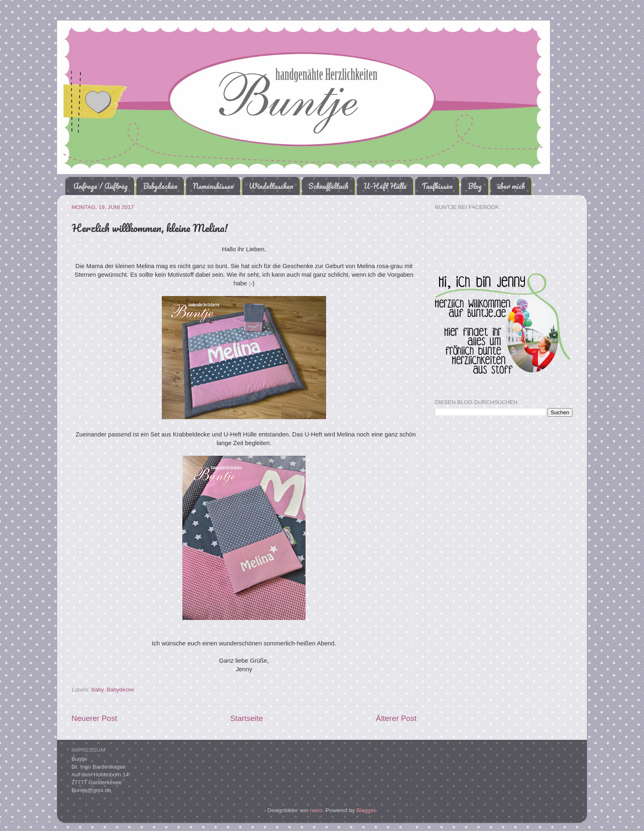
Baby (97, 690)
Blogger (366, 810)
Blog (475, 186)
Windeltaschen (271, 186)
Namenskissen (213, 186)
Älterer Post (396, 718)
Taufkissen (437, 186)
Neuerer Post (94, 718)
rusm (316, 810)
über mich (511, 186)
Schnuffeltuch (328, 186)
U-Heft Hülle (385, 186)
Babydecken (160, 186)
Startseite (246, 718)
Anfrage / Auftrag (101, 186)
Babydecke (121, 690)
